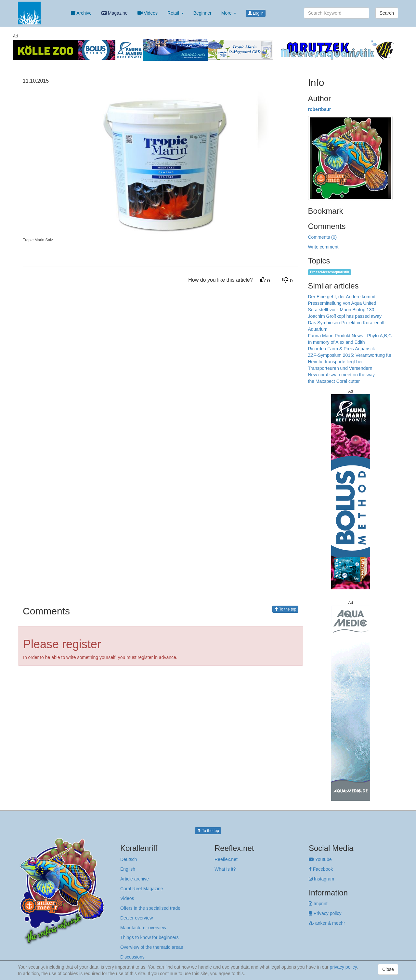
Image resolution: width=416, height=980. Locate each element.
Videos (148, 13)
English (128, 869)
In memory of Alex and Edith (337, 342)
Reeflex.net (226, 859)
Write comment (323, 247)
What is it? (225, 869)
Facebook (321, 869)
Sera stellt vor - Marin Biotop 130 (341, 310)
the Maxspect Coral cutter (334, 381)
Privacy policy (325, 913)
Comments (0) (323, 237)
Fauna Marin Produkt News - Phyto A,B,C (350, 336)
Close (388, 969)
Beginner (202, 13)
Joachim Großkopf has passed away (345, 316)
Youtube (320, 859)
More (229, 13)
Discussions (132, 957)
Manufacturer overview (143, 928)
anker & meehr (327, 923)
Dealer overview (136, 918)
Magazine (115, 13)
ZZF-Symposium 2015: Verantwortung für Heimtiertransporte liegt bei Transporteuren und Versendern (350, 362)
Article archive (135, 879)
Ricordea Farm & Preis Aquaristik (342, 349)
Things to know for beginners (149, 937)
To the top (285, 609)
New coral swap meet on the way (341, 375)
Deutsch (129, 859)
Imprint (318, 904)
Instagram (321, 879)
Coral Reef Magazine (142, 889)
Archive (81, 13)
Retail (175, 13)
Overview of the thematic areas (152, 947)
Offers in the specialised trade (150, 908)
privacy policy (343, 967)
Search (387, 13)
